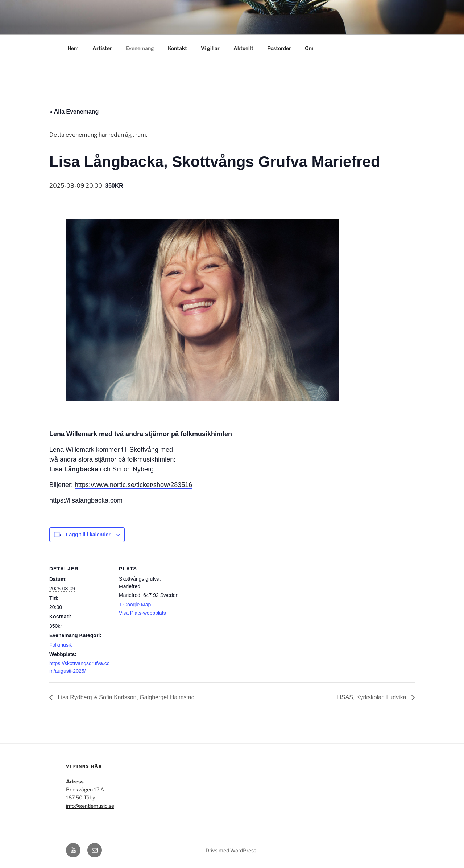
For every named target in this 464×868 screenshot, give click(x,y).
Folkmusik (61, 645)
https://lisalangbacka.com (86, 500)
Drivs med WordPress (231, 850)
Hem (73, 48)
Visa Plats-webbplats (142, 613)
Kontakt (177, 48)
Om (309, 48)
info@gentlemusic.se (90, 806)
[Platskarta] (227, 604)
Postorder (279, 48)
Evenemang (140, 48)
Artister (102, 48)
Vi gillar (210, 48)
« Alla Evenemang (74, 112)
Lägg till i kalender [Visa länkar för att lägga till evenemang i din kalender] (88, 535)
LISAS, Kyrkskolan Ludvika (372, 697)
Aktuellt (243, 48)
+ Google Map (135, 605)
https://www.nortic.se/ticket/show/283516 (133, 485)
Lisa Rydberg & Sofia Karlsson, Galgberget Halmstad (125, 697)
